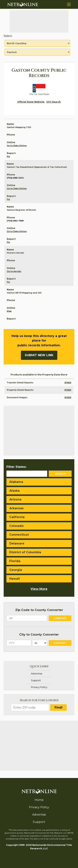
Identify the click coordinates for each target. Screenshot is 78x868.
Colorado (16, 526)
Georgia (16, 570)
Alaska (14, 491)
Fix (8, 156)
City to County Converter (39, 635)
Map (9, 311)
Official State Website (31, 102)
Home (39, 800)
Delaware (17, 543)
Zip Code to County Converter (39, 610)
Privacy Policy (39, 687)
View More (39, 589)
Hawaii (15, 579)
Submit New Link (39, 355)
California (17, 517)
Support (36, 680)
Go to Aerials (14, 271)
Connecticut (19, 535)
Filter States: (16, 467)
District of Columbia (25, 552)
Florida (15, 561)
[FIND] (68, 383)
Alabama (16, 482)
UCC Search (54, 102)
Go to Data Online (17, 146)
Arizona (15, 499)
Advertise (37, 674)
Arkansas (16, 508)
